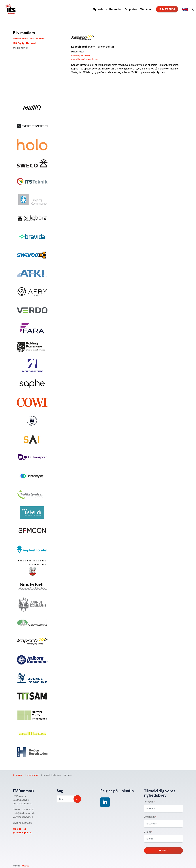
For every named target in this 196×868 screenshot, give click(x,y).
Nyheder (99, 9)
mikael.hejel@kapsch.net (85, 59)
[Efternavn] (163, 824)
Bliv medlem (167, 9)
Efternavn (150, 817)
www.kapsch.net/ (81, 55)
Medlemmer (21, 48)
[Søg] (69, 799)
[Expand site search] (192, 9)
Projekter (131, 9)
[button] (77, 799)
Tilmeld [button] (163, 851)
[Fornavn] (163, 809)
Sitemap (25, 866)
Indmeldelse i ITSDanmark (29, 39)
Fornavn (149, 802)
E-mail (148, 832)
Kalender (115, 9)
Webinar (146, 9)
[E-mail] (163, 839)
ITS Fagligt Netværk (25, 43)
